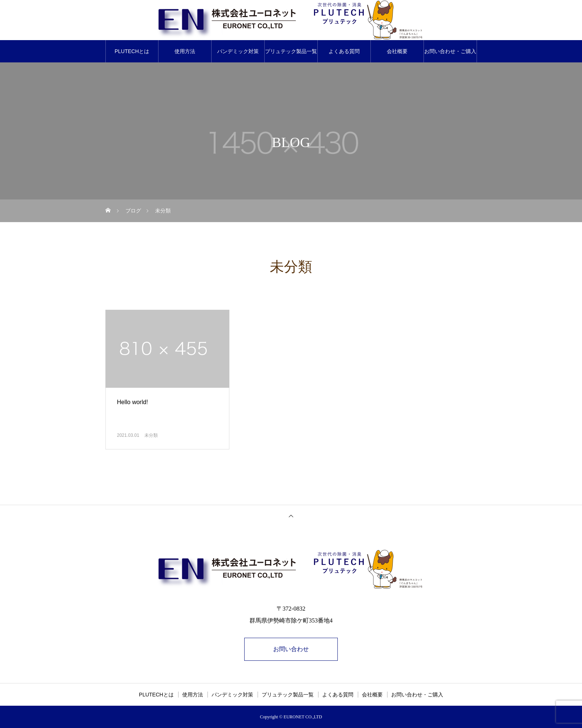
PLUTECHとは (132, 51)
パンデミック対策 (238, 51)
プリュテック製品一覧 (291, 51)
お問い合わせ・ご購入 (450, 51)
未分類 (151, 435)
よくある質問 (344, 51)
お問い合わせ (291, 649)
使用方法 (185, 51)
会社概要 (397, 51)
